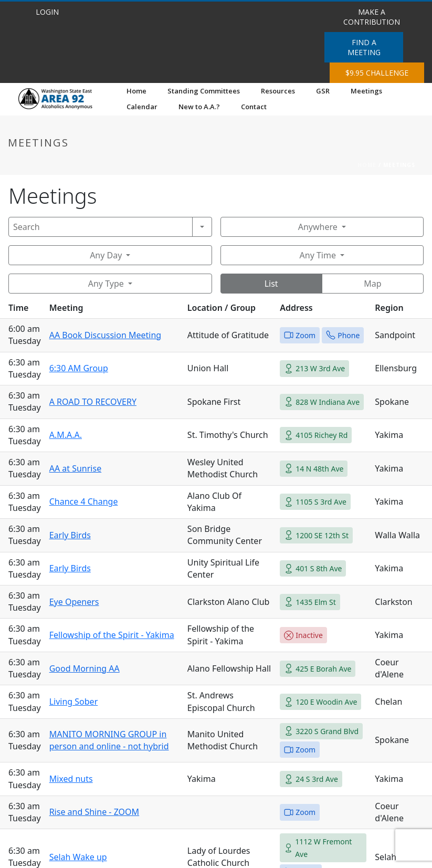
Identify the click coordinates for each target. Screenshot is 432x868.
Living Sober (74, 702)
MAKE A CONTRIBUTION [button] (372, 17)
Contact (254, 107)
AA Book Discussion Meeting (106, 335)
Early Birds (70, 535)
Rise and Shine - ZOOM (94, 812)
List (271, 284)
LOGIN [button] (47, 12)
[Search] (101, 227)
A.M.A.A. (66, 435)
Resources (278, 91)
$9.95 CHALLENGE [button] (377, 73)
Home (136, 91)
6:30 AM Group (79, 368)
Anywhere (318, 227)
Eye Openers (74, 602)
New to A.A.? (199, 107)
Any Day (106, 255)
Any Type (106, 284)
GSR (323, 91)
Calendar (142, 107)
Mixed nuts (71, 779)
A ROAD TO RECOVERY (93, 402)
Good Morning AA (85, 668)
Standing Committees (204, 91)
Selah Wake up (78, 857)
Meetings (366, 91)
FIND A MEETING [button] (364, 47)
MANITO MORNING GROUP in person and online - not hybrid (109, 740)
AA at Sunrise (76, 468)
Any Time (318, 255)
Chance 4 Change (84, 501)
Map (372, 284)
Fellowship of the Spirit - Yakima (112, 635)
